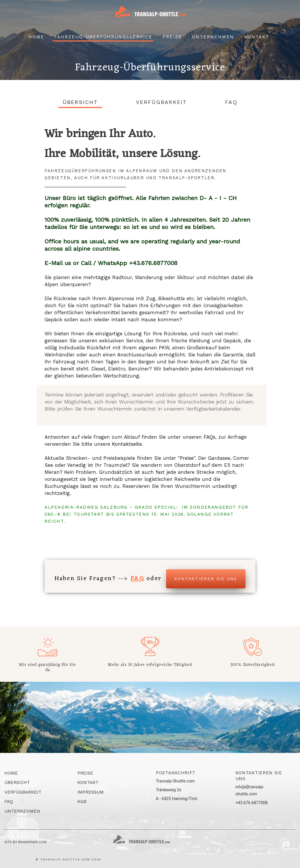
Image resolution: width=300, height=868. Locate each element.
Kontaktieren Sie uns (206, 579)
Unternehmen (213, 37)
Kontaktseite (127, 444)
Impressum (91, 792)
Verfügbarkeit (161, 102)
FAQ (231, 102)
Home (36, 37)
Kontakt (257, 37)
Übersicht (80, 102)
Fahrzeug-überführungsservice (103, 37)
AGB (82, 802)
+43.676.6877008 (252, 803)
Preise (172, 37)
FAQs (209, 437)
